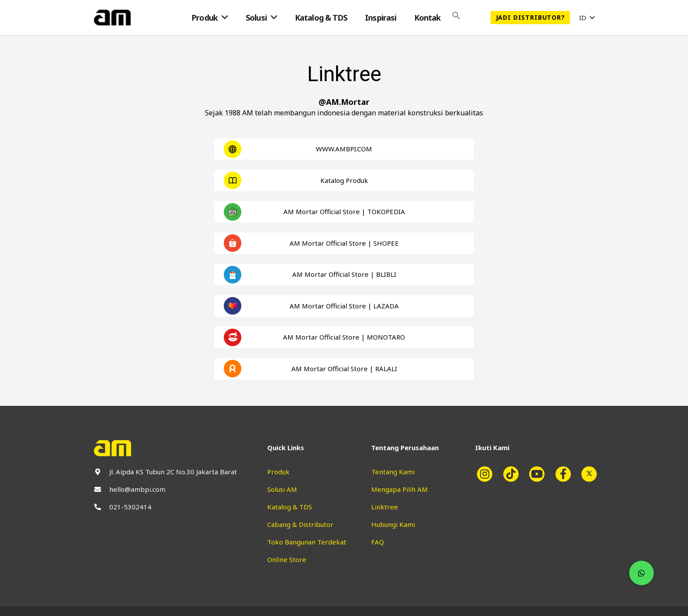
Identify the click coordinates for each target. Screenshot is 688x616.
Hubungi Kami (393, 524)
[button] (587, 18)
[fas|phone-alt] (102, 507)
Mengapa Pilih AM (400, 489)
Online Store (287, 559)
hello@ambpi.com (137, 489)
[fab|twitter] (593, 474)
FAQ (378, 542)
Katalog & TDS (290, 507)
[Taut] (112, 18)
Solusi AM (282, 489)
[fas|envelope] (102, 489)
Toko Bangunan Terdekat (307, 542)
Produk (278, 472)
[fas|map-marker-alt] (102, 472)
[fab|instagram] (488, 474)
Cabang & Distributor (300, 524)
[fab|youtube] (541, 474)
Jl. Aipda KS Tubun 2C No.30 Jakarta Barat (173, 472)
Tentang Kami (393, 472)
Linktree (385, 507)
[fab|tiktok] (514, 474)
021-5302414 (130, 507)
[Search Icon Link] (456, 17)
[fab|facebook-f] (566, 474)
